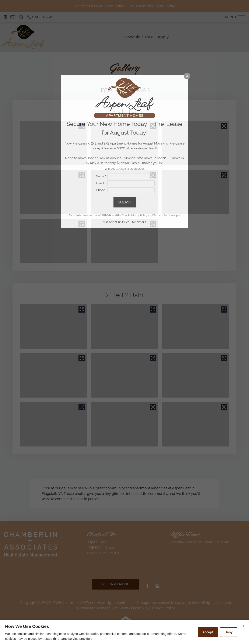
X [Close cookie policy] (244, 626)
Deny (229, 632)
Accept (208, 632)
